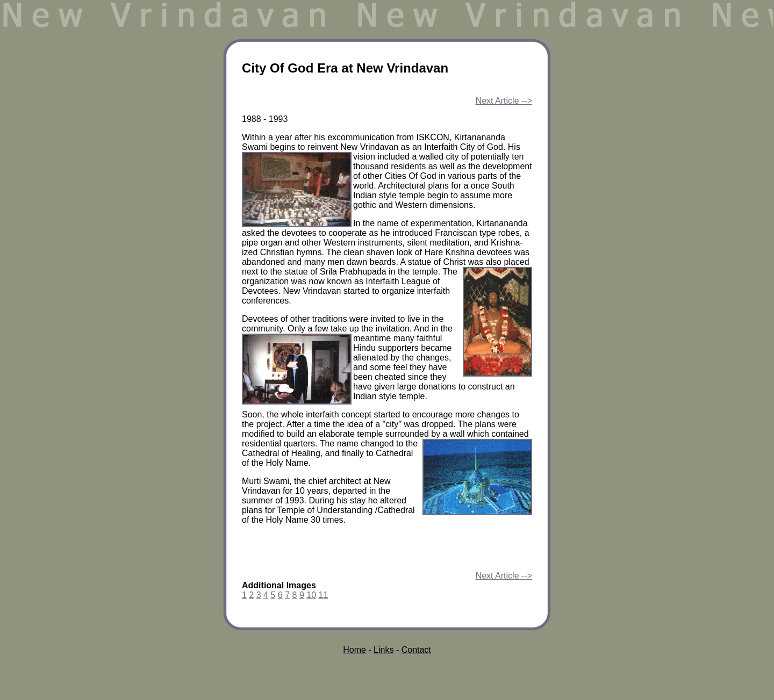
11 (323, 595)
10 (311, 595)
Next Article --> (504, 101)
